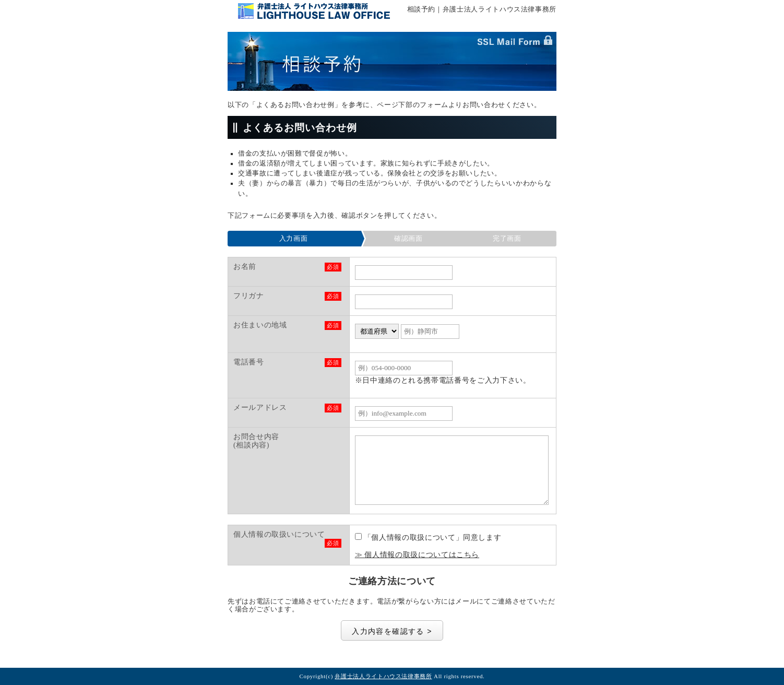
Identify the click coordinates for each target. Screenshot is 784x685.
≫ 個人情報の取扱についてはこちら (417, 555)
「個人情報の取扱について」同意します (428, 538)
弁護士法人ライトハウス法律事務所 (383, 676)
